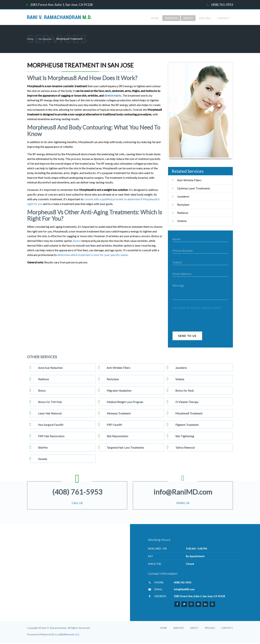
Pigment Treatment (187, 424)
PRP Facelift (114, 424)
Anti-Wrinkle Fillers (189, 180)
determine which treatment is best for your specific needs (93, 254)
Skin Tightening (185, 436)
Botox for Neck (185, 390)
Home (154, 18)
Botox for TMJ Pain (50, 402)
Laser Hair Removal (50, 413)
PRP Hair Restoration (51, 436)
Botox (77, 240)
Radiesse (183, 212)
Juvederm (183, 196)
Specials (204, 18)
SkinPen (43, 447)
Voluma (182, 220)
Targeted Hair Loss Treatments (125, 447)
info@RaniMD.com (183, 491)
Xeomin (43, 459)
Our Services (46, 39)
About (194, 628)
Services (170, 18)
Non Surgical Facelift (51, 424)
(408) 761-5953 (222, 5)
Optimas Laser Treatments (194, 188)
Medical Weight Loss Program (125, 402)
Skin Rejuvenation (117, 436)
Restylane (183, 204)
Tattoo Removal (185, 447)
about (187, 18)
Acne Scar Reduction (50, 367)
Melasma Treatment (119, 413)
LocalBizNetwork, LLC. (68, 634)
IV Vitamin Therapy (187, 402)
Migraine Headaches (119, 390)
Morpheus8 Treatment (189, 413)
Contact (223, 18)
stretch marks (113, 95)
